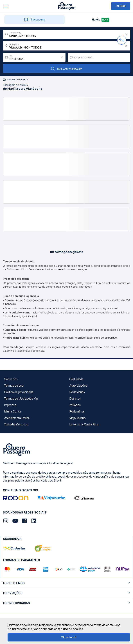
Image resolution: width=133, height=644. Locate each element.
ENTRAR (121, 6)
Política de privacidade (19, 392)
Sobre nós (11, 379)
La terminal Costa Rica (84, 424)
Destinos (75, 398)
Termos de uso (14, 386)
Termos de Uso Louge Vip (21, 398)
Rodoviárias (77, 392)
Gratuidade (76, 379)
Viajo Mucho (77, 418)
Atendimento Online (17, 418)
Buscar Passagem (66, 69)
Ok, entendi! (69, 637)
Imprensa (10, 405)
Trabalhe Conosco (16, 424)
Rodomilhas (77, 411)
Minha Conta (12, 411)
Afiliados (75, 405)
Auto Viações (78, 386)
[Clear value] (62, 57)
